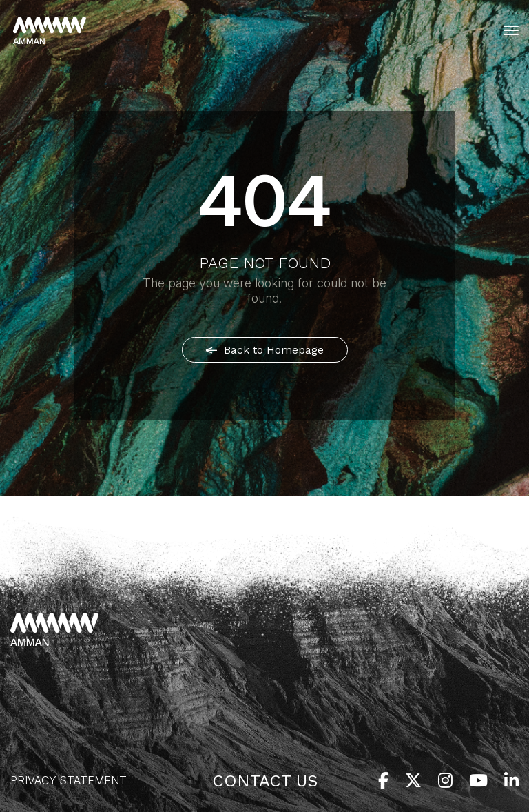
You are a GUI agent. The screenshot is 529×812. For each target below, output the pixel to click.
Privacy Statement (69, 780)
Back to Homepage (265, 350)
